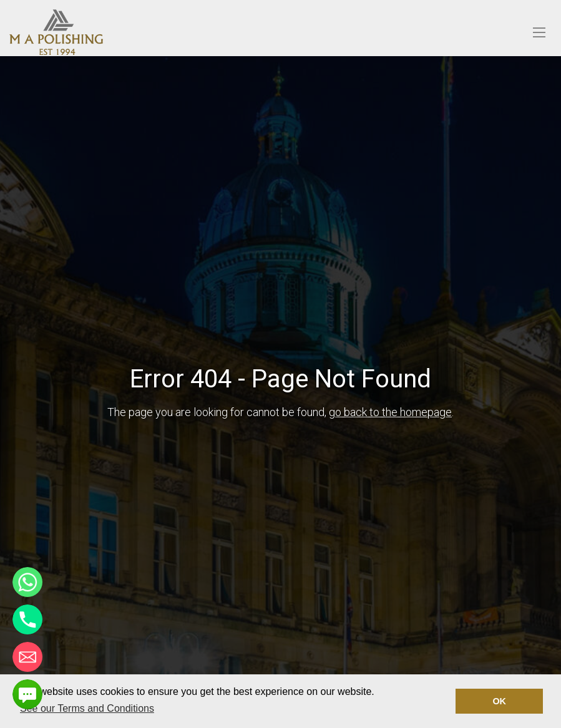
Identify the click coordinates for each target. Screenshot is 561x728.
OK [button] (499, 701)
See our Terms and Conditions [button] (87, 708)
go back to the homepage (390, 412)
